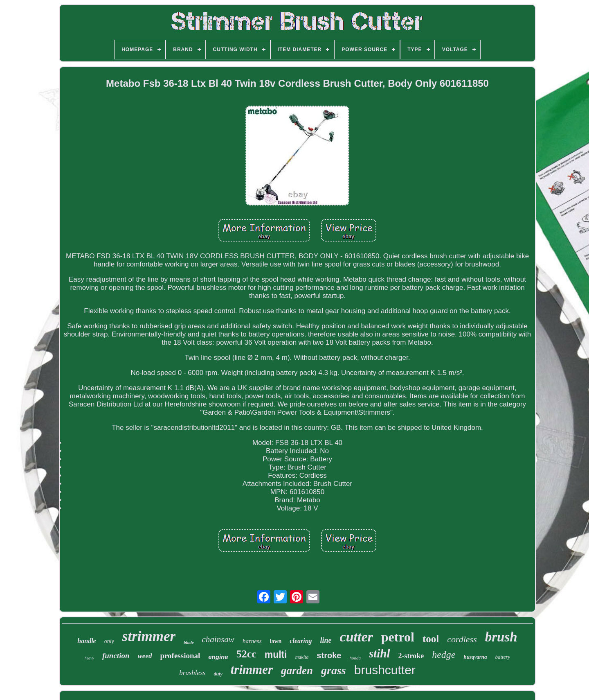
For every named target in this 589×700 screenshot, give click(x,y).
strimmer (149, 636)
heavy (89, 658)
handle (87, 641)
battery (503, 657)
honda (355, 658)
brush (501, 637)
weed (145, 656)
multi (276, 655)
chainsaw (218, 639)
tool (431, 639)
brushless (192, 673)
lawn (276, 641)
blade (189, 642)
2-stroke (411, 656)
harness (252, 641)
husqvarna (475, 657)
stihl (380, 653)
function (116, 656)
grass (334, 670)
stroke (329, 655)
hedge (444, 655)
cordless (462, 639)
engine (218, 657)
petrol (398, 637)
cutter (356, 637)
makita (302, 657)
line (326, 640)
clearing (301, 641)
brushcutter (385, 670)
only (109, 641)
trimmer (252, 670)
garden (297, 671)
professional (180, 656)
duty (218, 674)
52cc (246, 654)
